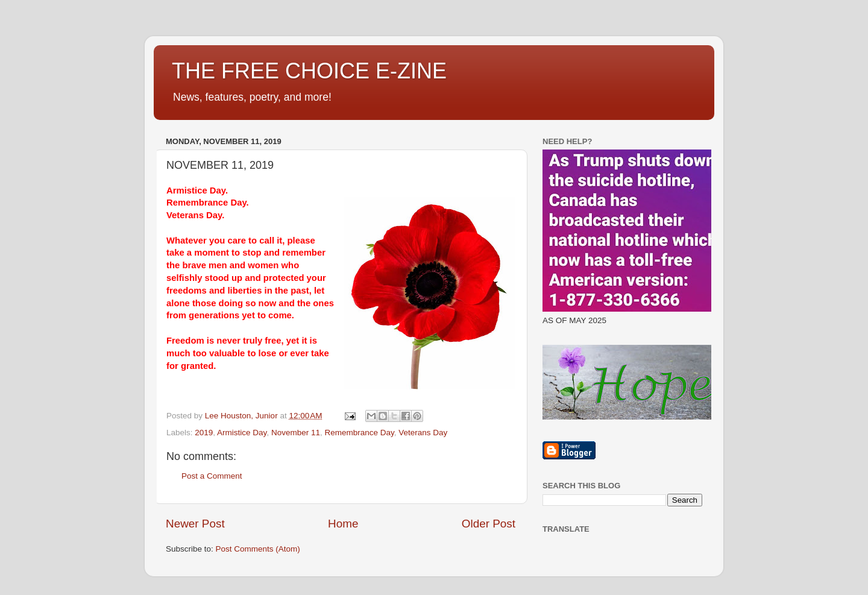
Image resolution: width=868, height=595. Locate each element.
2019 (204, 433)
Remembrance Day (359, 433)
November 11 (296, 433)
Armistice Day (242, 433)
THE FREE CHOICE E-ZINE (309, 71)
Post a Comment (212, 476)
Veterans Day (423, 433)
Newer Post (195, 524)
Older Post (489, 524)
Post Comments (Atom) (258, 549)
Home (343, 524)
